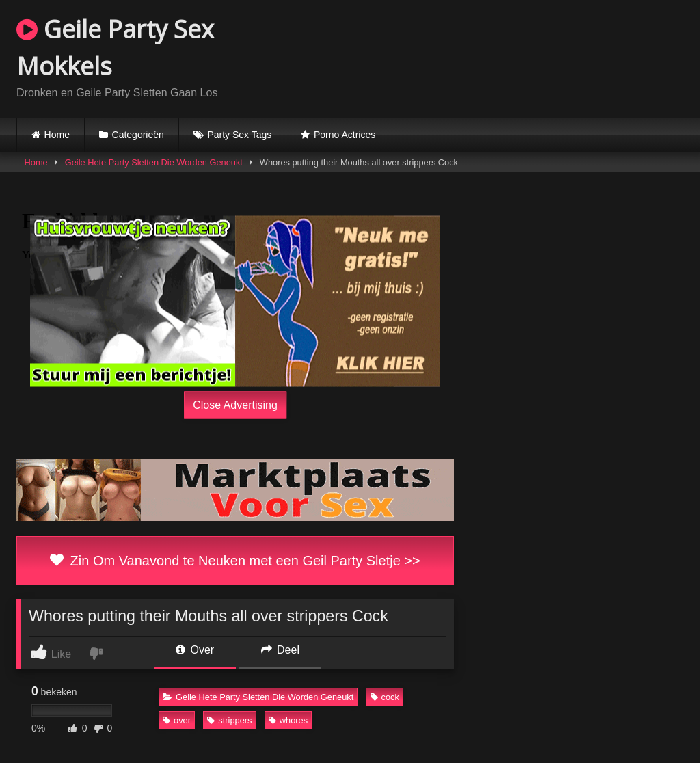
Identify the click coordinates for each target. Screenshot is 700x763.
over (177, 720)
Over (195, 650)
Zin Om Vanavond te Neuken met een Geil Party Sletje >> (235, 561)
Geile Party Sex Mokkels (115, 48)
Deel (280, 650)
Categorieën (138, 135)
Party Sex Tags (239, 135)
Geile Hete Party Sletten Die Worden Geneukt (154, 162)
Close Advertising (235, 405)
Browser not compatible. (524, 57)
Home (57, 135)
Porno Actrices (345, 135)
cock (385, 697)
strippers (229, 720)
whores (288, 720)
